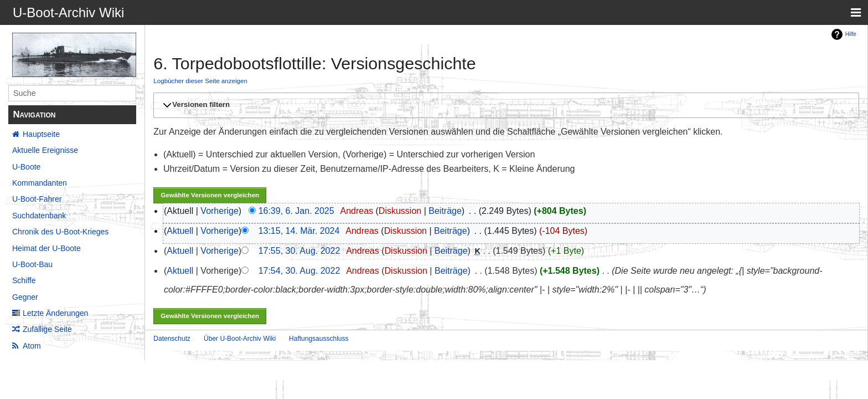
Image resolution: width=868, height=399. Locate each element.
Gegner (25, 297)
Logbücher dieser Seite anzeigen (200, 81)
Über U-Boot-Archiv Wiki (240, 339)
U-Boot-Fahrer (37, 199)
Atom (32, 346)
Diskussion (400, 211)
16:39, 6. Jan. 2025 (296, 211)
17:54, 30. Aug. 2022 (299, 271)
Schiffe (24, 280)
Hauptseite (41, 134)
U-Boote (26, 167)
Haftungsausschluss (319, 339)
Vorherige (219, 211)
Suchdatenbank (39, 216)
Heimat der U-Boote (46, 248)
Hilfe (851, 34)
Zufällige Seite (47, 329)
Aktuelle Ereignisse (45, 150)
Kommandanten (40, 183)
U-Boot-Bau (32, 264)
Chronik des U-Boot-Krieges (60, 232)
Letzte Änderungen (55, 313)
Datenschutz (172, 339)
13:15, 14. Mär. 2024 (299, 231)
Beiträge (445, 211)
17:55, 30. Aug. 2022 (299, 251)
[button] (505, 105)
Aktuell (180, 231)
